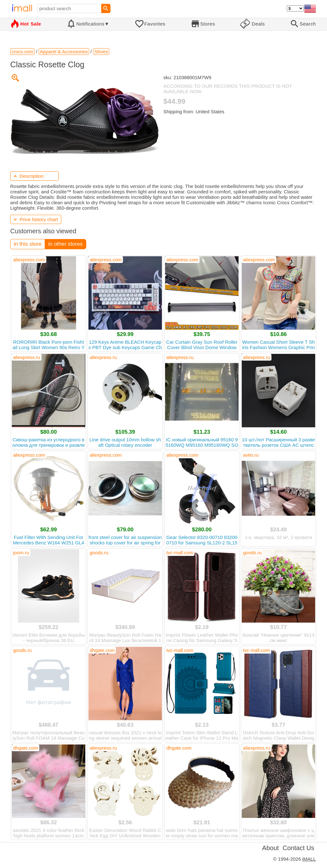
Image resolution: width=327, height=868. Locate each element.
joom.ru (21, 553)
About (270, 848)
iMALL (309, 859)
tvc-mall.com (180, 553)
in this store (28, 244)
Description (29, 176)
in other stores (65, 244)
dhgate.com (102, 650)
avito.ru (251, 455)
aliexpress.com (29, 260)
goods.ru (99, 553)
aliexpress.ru (27, 357)
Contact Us (298, 848)
